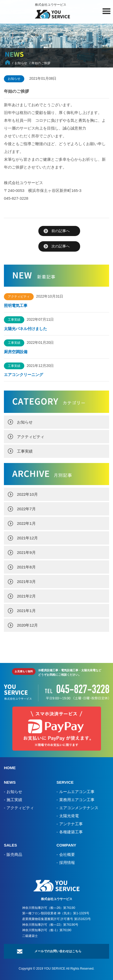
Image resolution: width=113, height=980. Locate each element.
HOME (10, 768)
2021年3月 (26, 582)
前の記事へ (61, 231)
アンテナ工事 (71, 824)
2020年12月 (27, 625)
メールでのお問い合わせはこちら (58, 951)
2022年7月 (26, 509)
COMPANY (67, 845)
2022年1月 (26, 523)
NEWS (10, 782)
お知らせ (25, 422)
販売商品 (14, 854)
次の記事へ (61, 246)
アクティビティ (31, 437)
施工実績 (14, 800)
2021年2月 (26, 596)
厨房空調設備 (18, 352)
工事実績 (25, 451)
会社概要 (67, 854)
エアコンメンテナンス (79, 808)
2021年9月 (26, 552)
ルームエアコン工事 (77, 792)
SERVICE (65, 782)
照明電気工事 (16, 306)
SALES (10, 845)
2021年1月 (26, 611)
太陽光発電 (69, 816)
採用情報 (67, 862)
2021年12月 (27, 538)
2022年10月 (27, 494)
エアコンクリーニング (23, 375)
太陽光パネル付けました (25, 329)
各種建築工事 (71, 832)
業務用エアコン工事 (77, 800)
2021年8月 (26, 567)
